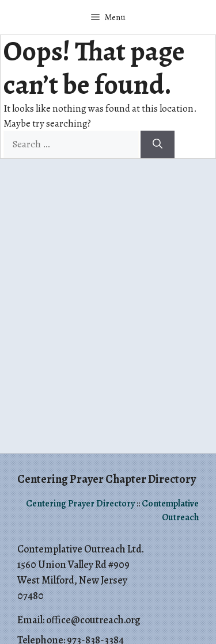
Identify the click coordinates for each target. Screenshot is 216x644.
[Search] (158, 144)
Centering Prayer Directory (80, 504)
